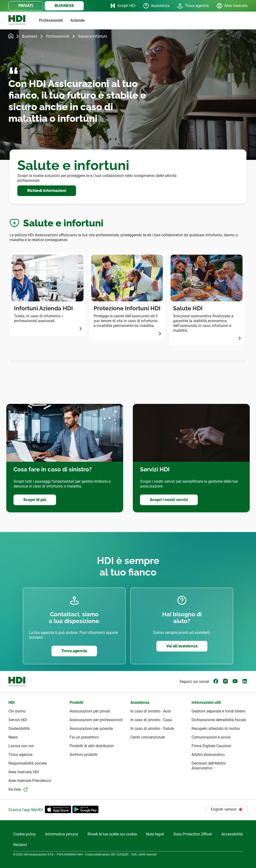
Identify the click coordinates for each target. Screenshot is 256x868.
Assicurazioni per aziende (91, 729)
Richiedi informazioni (47, 191)
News (13, 737)
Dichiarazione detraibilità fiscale (219, 720)
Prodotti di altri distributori (92, 746)
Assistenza (156, 6)
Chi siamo (17, 711)
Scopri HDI (123, 6)
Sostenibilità (19, 729)
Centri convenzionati (148, 737)
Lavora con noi (21, 746)
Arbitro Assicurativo (208, 755)
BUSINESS (64, 6)
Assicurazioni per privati (90, 711)
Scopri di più (35, 500)
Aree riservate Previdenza (30, 781)
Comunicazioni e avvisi (211, 737)
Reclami (20, 845)
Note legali (155, 834)
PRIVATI (26, 6)
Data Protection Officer (193, 834)
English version (227, 809)
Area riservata (232, 6)
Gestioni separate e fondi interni (218, 711)
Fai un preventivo (84, 737)
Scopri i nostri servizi (169, 500)
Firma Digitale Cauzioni (211, 746)
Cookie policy (25, 834)
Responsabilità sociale (28, 763)
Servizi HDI (18, 720)
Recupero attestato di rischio (216, 729)
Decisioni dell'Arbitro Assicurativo (209, 766)
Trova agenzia (193, 6)
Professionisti (51, 20)
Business (30, 36)
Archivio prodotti (83, 755)
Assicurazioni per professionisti (96, 720)
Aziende (78, 20)
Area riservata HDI (24, 772)
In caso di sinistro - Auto (151, 711)
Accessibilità (232, 834)
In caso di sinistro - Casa (151, 720)
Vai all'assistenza (182, 646)
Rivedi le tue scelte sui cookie (112, 834)
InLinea (15, 789)
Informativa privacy (62, 834)
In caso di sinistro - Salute (152, 729)
